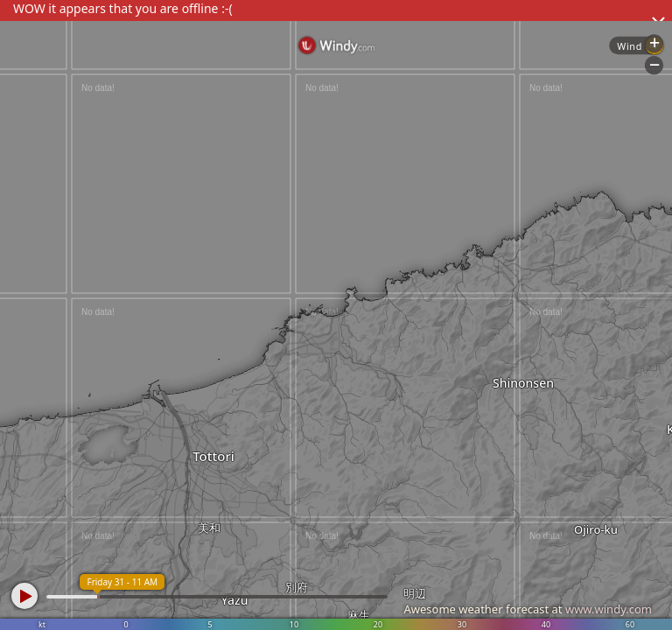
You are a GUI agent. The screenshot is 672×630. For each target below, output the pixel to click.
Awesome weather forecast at (528, 609)
